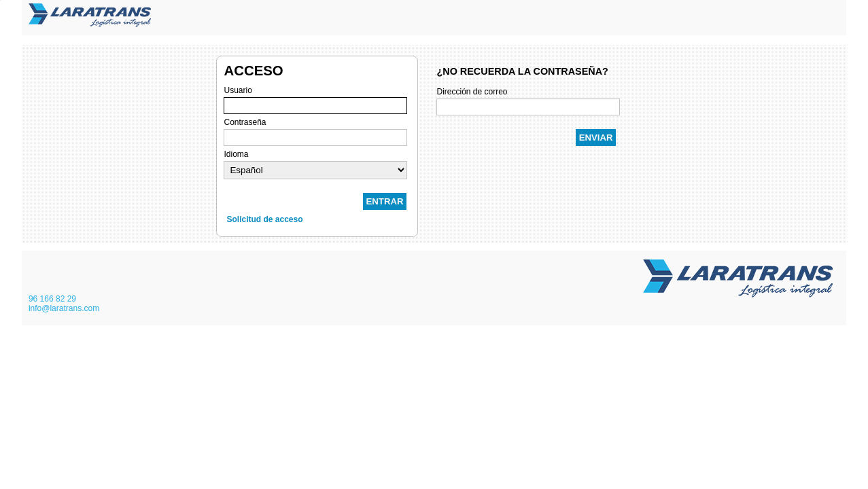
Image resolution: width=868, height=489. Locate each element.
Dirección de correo (472, 92)
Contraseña (245, 122)
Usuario (238, 90)
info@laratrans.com (64, 308)
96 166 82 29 (52, 299)
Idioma (236, 154)
